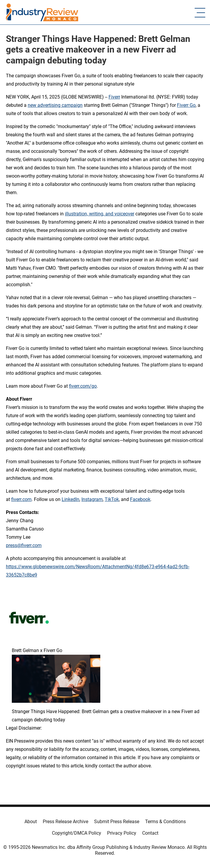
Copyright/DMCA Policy (77, 833)
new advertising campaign (55, 105)
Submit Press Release (117, 822)
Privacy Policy (122, 833)
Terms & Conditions (165, 822)
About (31, 822)
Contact (150, 833)
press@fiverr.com (24, 545)
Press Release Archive (65, 822)
